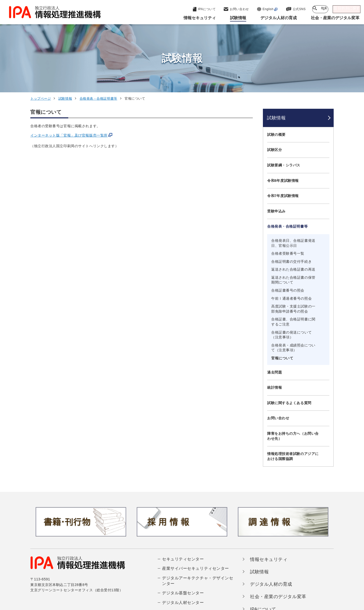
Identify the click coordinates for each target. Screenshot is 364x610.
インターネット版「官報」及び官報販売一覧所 (69, 71)
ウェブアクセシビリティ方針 (159, 578)
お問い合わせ (278, 354)
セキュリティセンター (183, 495)
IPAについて (263, 545)
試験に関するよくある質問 (289, 338)
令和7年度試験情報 (283, 131)
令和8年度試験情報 (283, 116)
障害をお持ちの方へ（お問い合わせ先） (293, 372)
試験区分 (275, 85)
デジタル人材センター (183, 538)
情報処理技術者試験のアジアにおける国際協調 (293, 392)
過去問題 (275, 308)
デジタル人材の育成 (271, 520)
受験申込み (276, 147)
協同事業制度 (284, 578)
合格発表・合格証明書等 (98, 34)
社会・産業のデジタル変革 (278, 532)
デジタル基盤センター (183, 529)
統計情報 (275, 323)
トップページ (41, 34)
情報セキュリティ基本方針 (216, 578)
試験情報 (65, 34)
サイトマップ (317, 578)
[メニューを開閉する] (327, 70)
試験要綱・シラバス (284, 101)
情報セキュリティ (269, 495)
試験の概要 (276, 70)
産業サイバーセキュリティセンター (196, 504)
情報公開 (256, 578)
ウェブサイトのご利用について (60, 578)
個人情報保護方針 (110, 578)
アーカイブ (185, 587)
